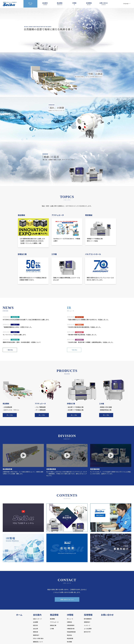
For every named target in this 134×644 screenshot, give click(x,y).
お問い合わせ (104, 4)
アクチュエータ (54, 622)
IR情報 (74, 4)
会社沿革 (35, 629)
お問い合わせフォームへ (67, 599)
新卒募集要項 (88, 619)
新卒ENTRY (87, 632)
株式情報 (69, 642)
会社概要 (35, 622)
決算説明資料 (71, 625)
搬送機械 (52, 619)
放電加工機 (53, 625)
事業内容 (35, 632)
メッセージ (87, 625)
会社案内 (45, 4)
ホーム (30, 4)
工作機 (52, 629)
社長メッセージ (37, 619)
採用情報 (89, 4)
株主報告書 (70, 638)
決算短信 (69, 622)
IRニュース (70, 619)
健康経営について (38, 642)
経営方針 (35, 625)
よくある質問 (88, 629)
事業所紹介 (36, 635)
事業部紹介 (87, 622)
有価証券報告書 (71, 632)
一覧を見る (10, 350)
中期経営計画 (71, 629)
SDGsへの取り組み (38, 638)
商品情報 (60, 4)
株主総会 (69, 635)
